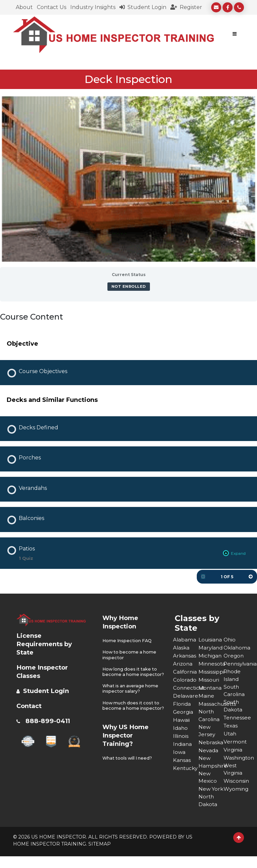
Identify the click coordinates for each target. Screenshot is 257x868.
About (24, 7)
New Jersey (207, 732)
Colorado (185, 679)
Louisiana (211, 639)
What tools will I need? (128, 766)
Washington (236, 760)
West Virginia (233, 772)
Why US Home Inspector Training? (128, 744)
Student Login (143, 7)
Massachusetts (211, 704)
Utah (230, 736)
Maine (206, 696)
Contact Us (52, 7)
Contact (31, 705)
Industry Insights (93, 7)
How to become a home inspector (130, 654)
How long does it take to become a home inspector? (131, 673)
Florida (182, 704)
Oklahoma (236, 647)
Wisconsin (236, 784)
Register (186, 7)
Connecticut (186, 687)
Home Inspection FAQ (128, 640)
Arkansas (185, 655)
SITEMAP (100, 856)
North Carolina (209, 716)
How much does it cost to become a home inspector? (132, 711)
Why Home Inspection (122, 622)
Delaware (186, 696)
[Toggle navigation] (235, 35)
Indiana (183, 744)
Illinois (181, 736)
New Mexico (208, 780)
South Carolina (234, 691)
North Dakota (208, 812)
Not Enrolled (129, 286)
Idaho (181, 728)
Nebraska (211, 744)
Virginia (233, 752)
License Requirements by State (47, 643)
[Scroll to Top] (239, 849)
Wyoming (236, 792)
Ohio (230, 639)
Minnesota (211, 663)
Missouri (209, 679)
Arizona (183, 663)
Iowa (179, 752)
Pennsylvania (236, 663)
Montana (210, 687)
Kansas (182, 760)
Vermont (235, 744)
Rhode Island (233, 675)
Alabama (185, 639)
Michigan (210, 655)
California (185, 671)
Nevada (209, 752)
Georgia (184, 712)
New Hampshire (211, 764)
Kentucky (186, 768)
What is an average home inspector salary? (131, 692)
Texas (231, 728)
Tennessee (236, 720)
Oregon (234, 655)
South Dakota (233, 708)
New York (205, 796)
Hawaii (182, 720)
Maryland (211, 647)
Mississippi (211, 671)
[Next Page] (251, 577)
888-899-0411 (50, 720)
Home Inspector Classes (45, 671)
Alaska (182, 647)
